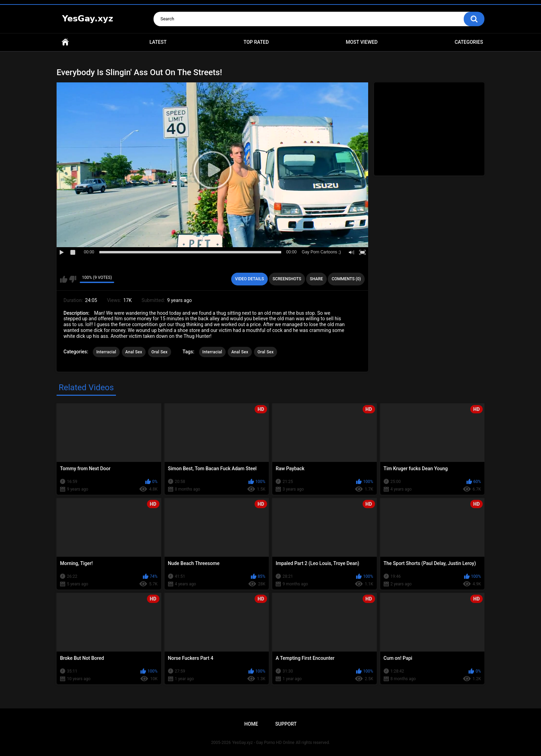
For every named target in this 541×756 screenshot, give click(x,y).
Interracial (106, 352)
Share (316, 279)
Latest (158, 42)
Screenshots (287, 279)
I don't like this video (73, 279)
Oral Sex (160, 352)
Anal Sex (134, 352)
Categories (469, 42)
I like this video (64, 279)
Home (65, 42)
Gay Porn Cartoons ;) (321, 252)
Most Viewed (362, 42)
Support (286, 724)
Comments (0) (346, 279)
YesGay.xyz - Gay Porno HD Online (263, 743)
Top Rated (256, 42)
